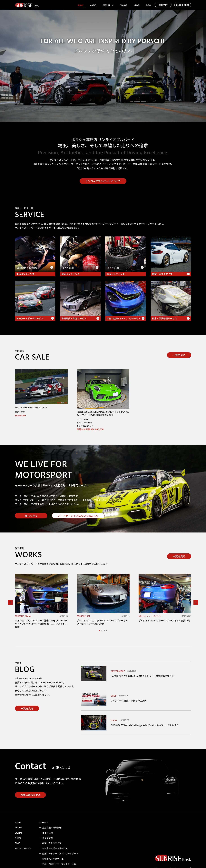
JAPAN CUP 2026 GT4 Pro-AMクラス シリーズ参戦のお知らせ (142, 676)
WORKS (124, 5)
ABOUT (93, 5)
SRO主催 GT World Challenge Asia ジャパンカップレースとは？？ (145, 725)
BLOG (148, 5)
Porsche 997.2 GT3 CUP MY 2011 (31, 407)
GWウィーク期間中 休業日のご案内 (129, 701)
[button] (10, 602)
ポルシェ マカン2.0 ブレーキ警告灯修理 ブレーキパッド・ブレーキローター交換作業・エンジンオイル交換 (41, 624)
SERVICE (108, 5)
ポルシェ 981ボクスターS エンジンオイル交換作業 (164, 620)
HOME (81, 5)
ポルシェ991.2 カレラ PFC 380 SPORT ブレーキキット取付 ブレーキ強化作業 (102, 622)
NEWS (136, 5)
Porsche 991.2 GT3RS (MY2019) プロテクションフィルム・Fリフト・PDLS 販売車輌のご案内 (103, 413)
